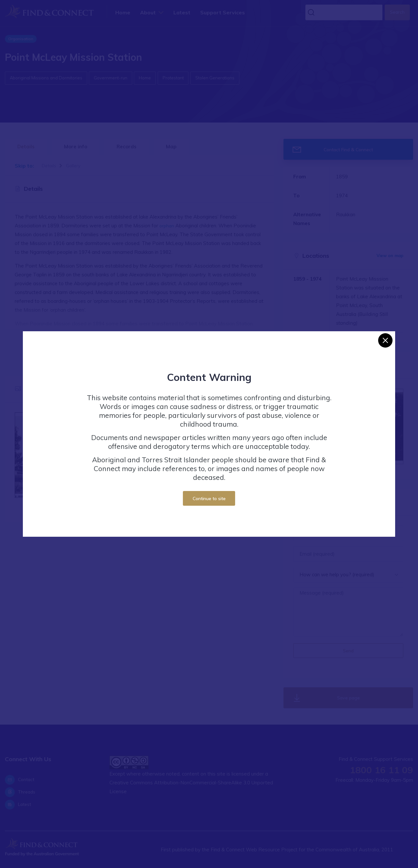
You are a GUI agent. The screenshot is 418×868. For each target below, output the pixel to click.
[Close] (385, 340)
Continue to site (209, 498)
